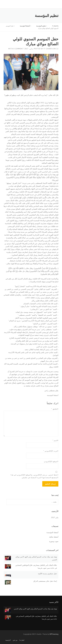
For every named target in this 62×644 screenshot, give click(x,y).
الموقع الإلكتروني (51, 461)
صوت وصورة (54, 541)
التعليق (55, 409)
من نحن (15, 640)
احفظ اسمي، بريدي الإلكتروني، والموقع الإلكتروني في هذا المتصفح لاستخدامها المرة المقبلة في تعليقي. (35, 476)
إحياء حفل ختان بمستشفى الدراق (45, 581)
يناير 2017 (55, 517)
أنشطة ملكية (54, 537)
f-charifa (48, 49)
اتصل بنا (22, 640)
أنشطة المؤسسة (53, 395)
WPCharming (54, 634)
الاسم (55, 440)
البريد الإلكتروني (51, 451)
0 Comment (19, 49)
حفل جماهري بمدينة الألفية (47, 574)
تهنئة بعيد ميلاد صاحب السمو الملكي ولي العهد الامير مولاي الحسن (35, 609)
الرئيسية (8, 640)
